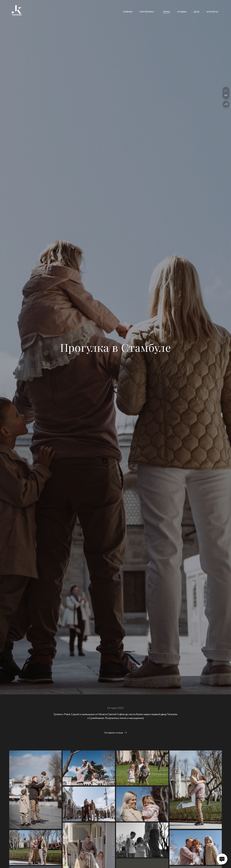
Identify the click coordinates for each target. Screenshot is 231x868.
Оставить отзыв (114, 732)
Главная (128, 12)
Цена (197, 12)
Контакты (212, 12)
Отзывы (182, 12)
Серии (166, 12)
